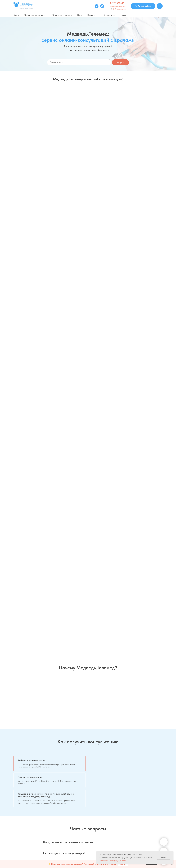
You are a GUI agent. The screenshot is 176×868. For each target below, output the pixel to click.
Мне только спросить (80, 115)
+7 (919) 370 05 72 (117, 3)
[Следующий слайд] (170, 603)
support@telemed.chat (118, 6)
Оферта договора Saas (61, 834)
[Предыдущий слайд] (6, 603)
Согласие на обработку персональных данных (70, 831)
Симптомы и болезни (62, 15)
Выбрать (120, 62)
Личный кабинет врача (114, 823)
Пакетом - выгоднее (106, 158)
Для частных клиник (113, 812)
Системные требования (153, 816)
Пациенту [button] (92, 15)
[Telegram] (97, 6)
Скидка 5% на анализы (30, 158)
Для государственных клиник (117, 816)
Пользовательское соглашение (64, 817)
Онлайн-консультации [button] (35, 15)
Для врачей (110, 809)
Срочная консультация (133, 115)
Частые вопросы (59, 809)
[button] (27, 177)
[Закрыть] (172, 864)
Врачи (16, 15)
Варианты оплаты (59, 813)
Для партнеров (111, 820)
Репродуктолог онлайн (146, 158)
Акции (125, 15)
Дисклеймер (57, 820)
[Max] (102, 6)
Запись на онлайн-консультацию (36, 115)
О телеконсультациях (60, 827)
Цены (80, 15)
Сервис (147, 809)
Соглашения (149, 812)
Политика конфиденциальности (64, 824)
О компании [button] (110, 15)
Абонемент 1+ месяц (67, 158)
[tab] (49, 421)
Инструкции (148, 820)
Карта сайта (149, 823)
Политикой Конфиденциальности (113, 861)
